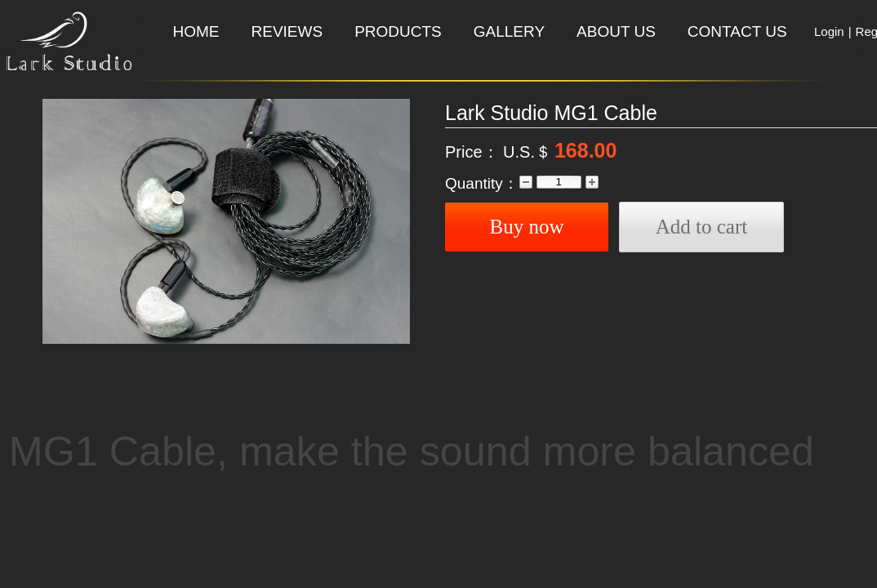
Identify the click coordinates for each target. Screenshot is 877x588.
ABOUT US (616, 31)
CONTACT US (737, 31)
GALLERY (509, 31)
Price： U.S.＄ (498, 152)
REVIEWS (287, 31)
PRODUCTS (398, 31)
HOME (196, 31)
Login (829, 31)
